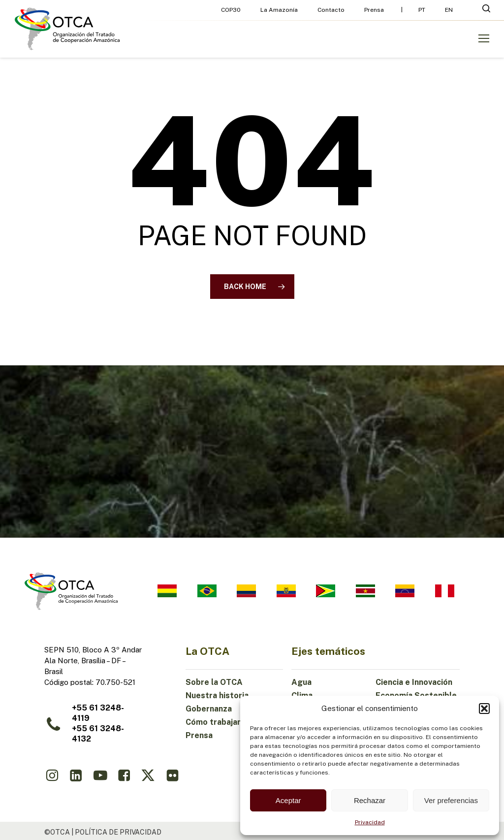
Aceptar (288, 800)
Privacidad (370, 822)
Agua (301, 682)
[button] (484, 709)
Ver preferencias (451, 800)
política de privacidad (118, 832)
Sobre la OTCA (214, 682)
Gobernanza (209, 709)
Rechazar (370, 800)
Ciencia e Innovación (414, 682)
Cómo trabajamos (220, 722)
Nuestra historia (217, 695)
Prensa (199, 735)
